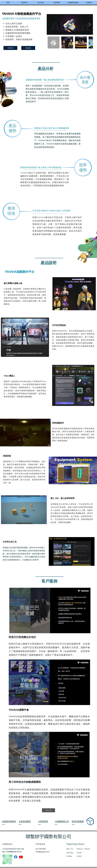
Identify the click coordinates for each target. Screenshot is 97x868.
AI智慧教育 (43, 821)
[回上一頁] (48, 810)
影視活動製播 (78, 821)
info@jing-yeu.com (43, 852)
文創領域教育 (25, 821)
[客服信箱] (28, 48)
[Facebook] (16, 857)
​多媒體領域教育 (9, 821)
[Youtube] (21, 857)
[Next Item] (90, 24)
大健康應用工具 (62, 821)
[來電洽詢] (10, 48)
